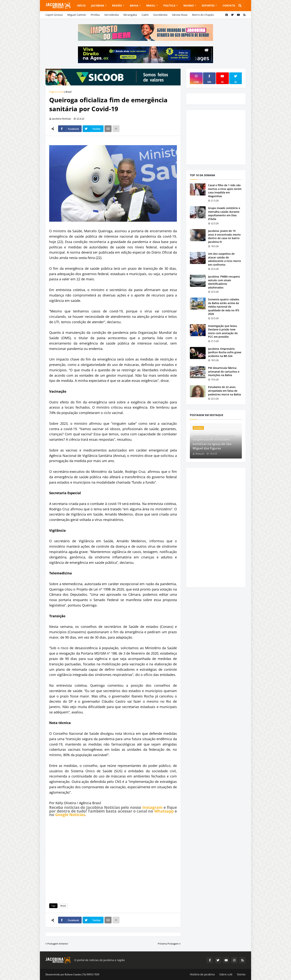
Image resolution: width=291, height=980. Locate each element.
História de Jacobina (202, 974)
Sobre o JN (226, 974)
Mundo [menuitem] (189, 5)
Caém (145, 15)
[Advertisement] (113, 860)
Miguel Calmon (77, 15)
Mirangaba (130, 15)
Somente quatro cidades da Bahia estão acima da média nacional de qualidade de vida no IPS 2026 (224, 307)
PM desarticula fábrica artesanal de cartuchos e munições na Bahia (224, 371)
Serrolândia (112, 15)
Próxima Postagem (168, 944)
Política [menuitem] (169, 5)
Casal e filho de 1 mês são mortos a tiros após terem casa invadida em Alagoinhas (225, 191)
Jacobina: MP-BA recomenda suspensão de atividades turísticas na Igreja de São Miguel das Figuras (214, 442)
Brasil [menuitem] (151, 5)
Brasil (68, 92)
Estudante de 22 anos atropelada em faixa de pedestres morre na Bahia (224, 391)
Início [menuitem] (81, 5)
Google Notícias (70, 815)
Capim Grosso (54, 15)
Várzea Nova (180, 15)
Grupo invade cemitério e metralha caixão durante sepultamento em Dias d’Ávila (224, 213)
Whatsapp (164, 811)
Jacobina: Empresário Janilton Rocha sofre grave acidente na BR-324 (225, 352)
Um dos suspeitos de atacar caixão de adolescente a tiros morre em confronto (224, 259)
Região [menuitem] (117, 5)
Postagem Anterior (58, 944)
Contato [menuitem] (229, 5)
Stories (241, 974)
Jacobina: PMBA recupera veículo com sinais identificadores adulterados (224, 282)
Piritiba (95, 15)
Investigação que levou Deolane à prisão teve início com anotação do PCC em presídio (223, 331)
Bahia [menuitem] (134, 5)
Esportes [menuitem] (208, 5)
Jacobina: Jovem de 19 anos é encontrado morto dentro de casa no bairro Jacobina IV (224, 236)
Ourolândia (160, 15)
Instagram (152, 807)
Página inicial (56, 92)
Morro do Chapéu (203, 15)
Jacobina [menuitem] (98, 5)
